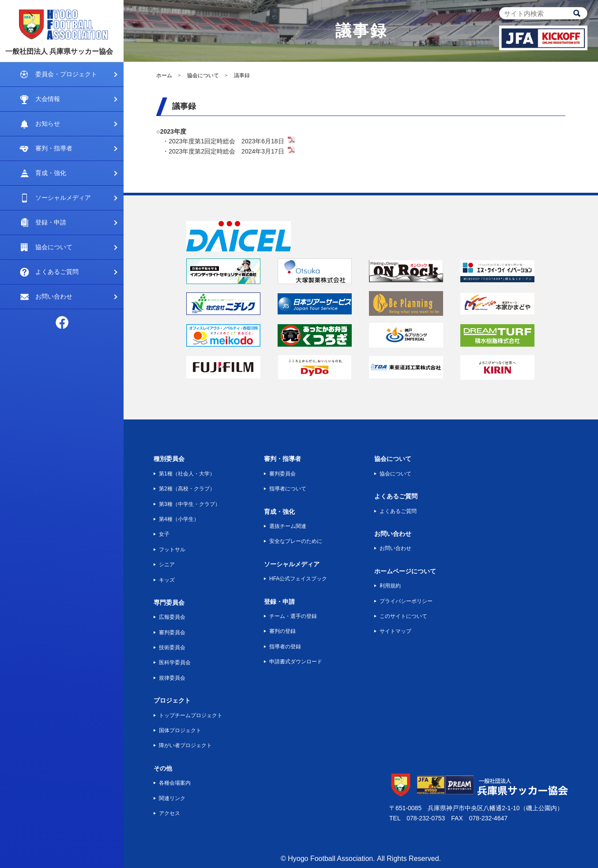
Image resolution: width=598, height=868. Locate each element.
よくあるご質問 (57, 272)
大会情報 (48, 99)
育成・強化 (51, 173)
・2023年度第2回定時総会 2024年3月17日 (223, 151)
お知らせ (48, 123)
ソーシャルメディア (63, 198)
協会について (54, 247)
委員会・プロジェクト (66, 74)
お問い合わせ (54, 296)
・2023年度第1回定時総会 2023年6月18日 (223, 141)
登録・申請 (51, 222)
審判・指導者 (54, 148)
